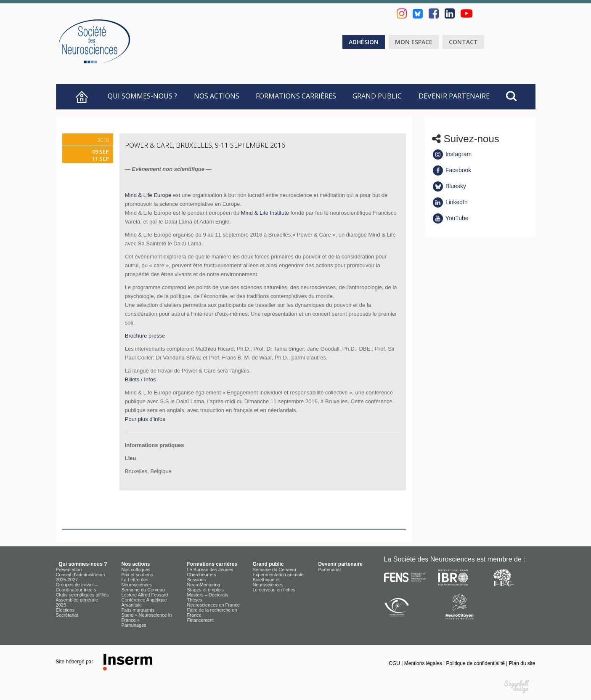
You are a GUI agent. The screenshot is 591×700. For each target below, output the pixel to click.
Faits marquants (138, 610)
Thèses (195, 600)
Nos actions (217, 96)
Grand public (377, 96)
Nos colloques (136, 570)
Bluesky (449, 186)
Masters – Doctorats (208, 595)
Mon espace (414, 42)
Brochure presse (145, 336)
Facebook (452, 170)
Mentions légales (424, 663)
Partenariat (330, 570)
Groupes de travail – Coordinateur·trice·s (77, 587)
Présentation (69, 570)
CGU (395, 663)
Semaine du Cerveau (143, 590)
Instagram (452, 154)
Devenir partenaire (454, 96)
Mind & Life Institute (265, 213)
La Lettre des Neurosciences (137, 582)
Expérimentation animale (278, 575)
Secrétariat (67, 615)
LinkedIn (450, 202)
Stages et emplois (205, 590)
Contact (463, 42)
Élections (65, 610)
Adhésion (364, 42)
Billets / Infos (140, 379)
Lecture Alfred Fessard (145, 595)
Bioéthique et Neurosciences (268, 582)
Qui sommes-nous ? (141, 96)
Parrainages (134, 625)
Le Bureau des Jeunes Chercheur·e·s (210, 572)
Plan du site (522, 663)
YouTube (450, 218)
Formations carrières (296, 96)
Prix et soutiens (137, 575)
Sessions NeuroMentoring (204, 582)
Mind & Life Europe (148, 195)
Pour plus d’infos (145, 419)
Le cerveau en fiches (274, 590)
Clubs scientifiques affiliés (82, 595)
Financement (201, 620)
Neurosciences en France (213, 605)
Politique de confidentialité (476, 663)
